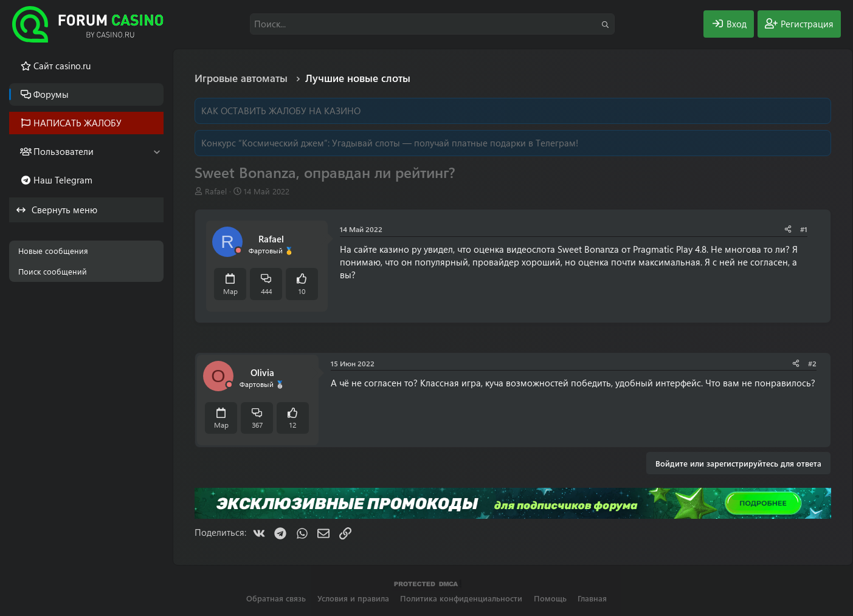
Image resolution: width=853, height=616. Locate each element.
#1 (804, 229)
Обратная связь (276, 598)
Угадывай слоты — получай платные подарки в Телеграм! (455, 143)
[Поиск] (432, 24)
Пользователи (64, 151)
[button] (157, 152)
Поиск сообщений (53, 271)
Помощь (550, 598)
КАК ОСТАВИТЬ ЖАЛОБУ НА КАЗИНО (281, 111)
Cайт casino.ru (62, 66)
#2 (812, 363)
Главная (592, 598)
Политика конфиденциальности (461, 598)
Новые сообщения (53, 251)
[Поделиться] (788, 229)
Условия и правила (353, 598)
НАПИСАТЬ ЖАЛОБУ (78, 123)
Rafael (216, 191)
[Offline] (238, 251)
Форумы (51, 94)
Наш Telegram (63, 180)
